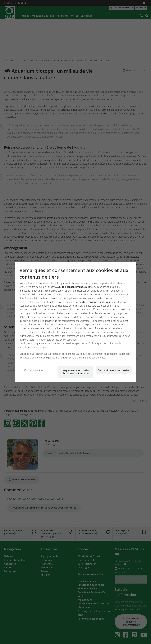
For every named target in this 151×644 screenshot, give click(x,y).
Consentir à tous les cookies (114, 370)
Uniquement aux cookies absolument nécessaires (75, 372)
